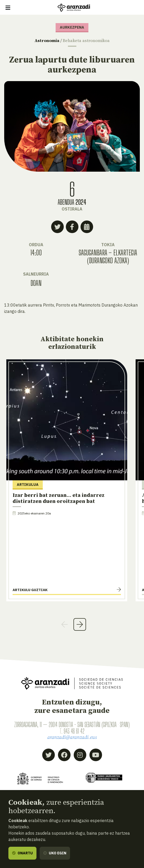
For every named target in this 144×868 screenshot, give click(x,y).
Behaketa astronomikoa (86, 41)
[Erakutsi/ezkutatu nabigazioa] (8, 8)
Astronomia (47, 41)
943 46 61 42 (74, 731)
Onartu (22, 853)
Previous (65, 624)
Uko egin (55, 853)
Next (80, 624)
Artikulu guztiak (30, 590)
